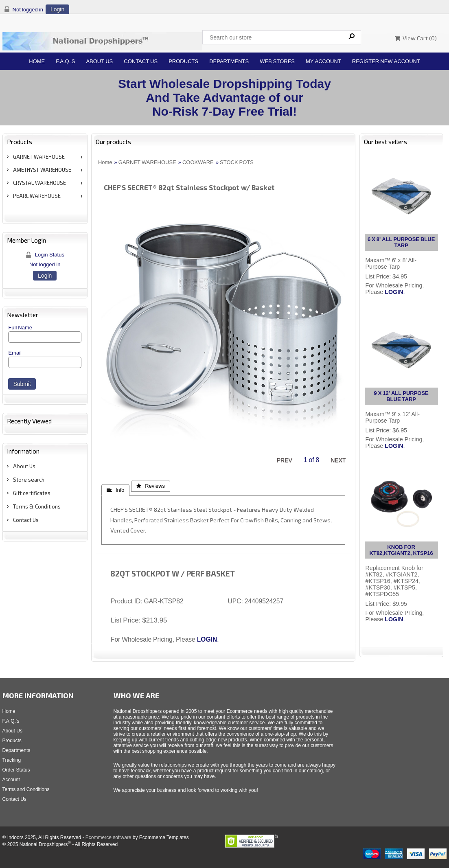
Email (15, 353)
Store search (29, 480)
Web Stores (277, 61)
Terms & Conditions (37, 506)
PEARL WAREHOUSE (37, 196)
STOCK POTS (237, 162)
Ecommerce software (108, 837)
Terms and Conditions (26, 789)
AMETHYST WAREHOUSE (42, 170)
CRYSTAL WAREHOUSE (39, 183)
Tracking (12, 760)
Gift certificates (32, 493)
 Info (115, 490)
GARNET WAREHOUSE (39, 157)
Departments (229, 61)
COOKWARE (198, 162)
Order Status (16, 770)
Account (11, 780)
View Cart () (416, 38)
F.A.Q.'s (65, 61)
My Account (323, 61)
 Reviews (151, 486)
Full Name (20, 328)
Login (57, 9)
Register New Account (386, 61)
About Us (99, 61)
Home (37, 61)
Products (183, 61)
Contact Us (141, 61)
